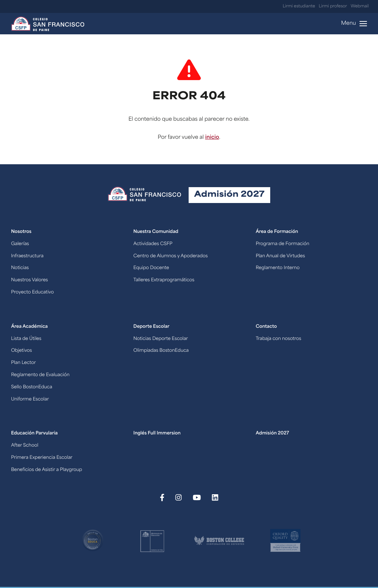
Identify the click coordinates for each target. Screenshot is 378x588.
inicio (212, 137)
